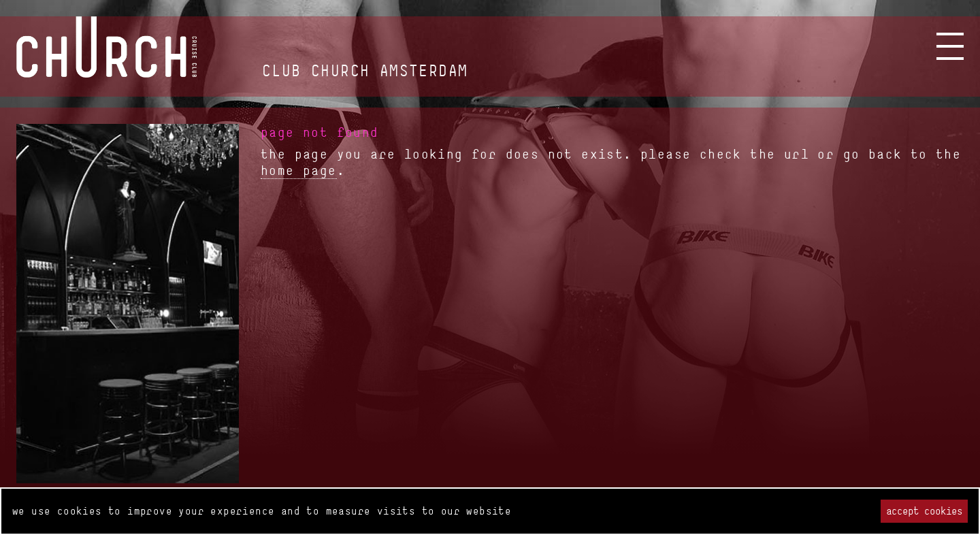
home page (299, 170)
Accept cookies (924, 511)
